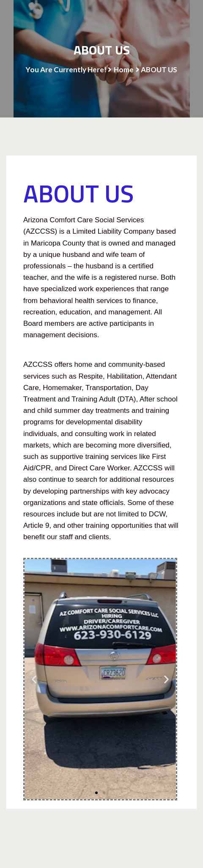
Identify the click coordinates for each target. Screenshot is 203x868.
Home (124, 70)
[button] (34, 679)
